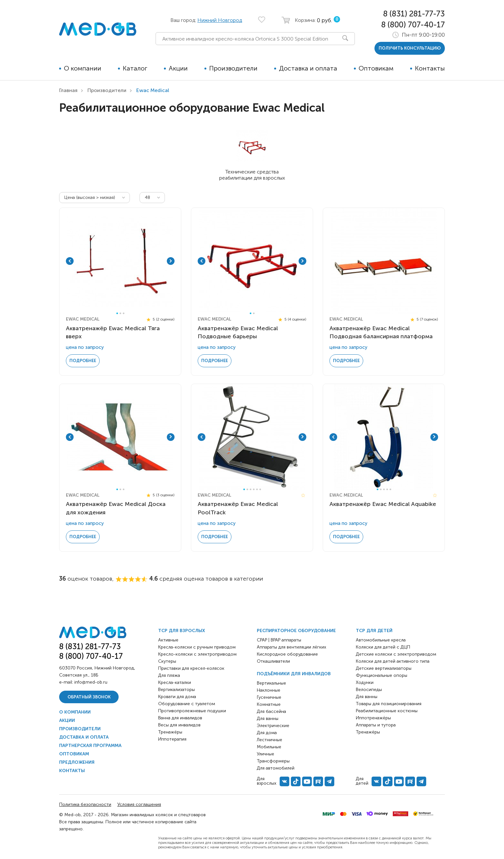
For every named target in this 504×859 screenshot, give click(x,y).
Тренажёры (170, 732)
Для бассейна (271, 711)
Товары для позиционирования (389, 704)
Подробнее (83, 361)
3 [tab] (124, 313)
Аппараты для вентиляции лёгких (292, 647)
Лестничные (270, 740)
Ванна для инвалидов (180, 718)
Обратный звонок (89, 697)
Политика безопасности (85, 804)
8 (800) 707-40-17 (413, 25)
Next (171, 261)
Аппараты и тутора (376, 725)
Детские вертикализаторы (384, 668)
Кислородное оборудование (287, 654)
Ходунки (365, 682)
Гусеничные (269, 697)
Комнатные (269, 704)
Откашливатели (273, 661)
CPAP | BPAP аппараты (279, 640)
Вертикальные (271, 683)
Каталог (135, 68)
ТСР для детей (374, 631)
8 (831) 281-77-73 (414, 14)
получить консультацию (410, 48)
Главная (68, 90)
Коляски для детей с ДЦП (383, 647)
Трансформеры (273, 761)
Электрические (273, 726)
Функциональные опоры (382, 675)
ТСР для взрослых (182, 631)
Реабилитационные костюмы (387, 711)
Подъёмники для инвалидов (294, 674)
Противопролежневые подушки (192, 711)
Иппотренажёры (373, 718)
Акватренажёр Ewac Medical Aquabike (383, 504)
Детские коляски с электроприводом (396, 654)
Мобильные (269, 747)
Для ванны (268, 719)
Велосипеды (369, 690)
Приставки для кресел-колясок (191, 668)
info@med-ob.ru (91, 682)
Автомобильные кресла (381, 640)
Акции (178, 68)
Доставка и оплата (308, 68)
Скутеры (167, 661)
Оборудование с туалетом (187, 704)
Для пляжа (169, 675)
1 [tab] (117, 313)
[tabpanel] (120, 261)
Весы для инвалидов (179, 725)
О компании (83, 68)
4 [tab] (254, 489)
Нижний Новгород (220, 20)
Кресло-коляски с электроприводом (197, 654)
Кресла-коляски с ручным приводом (197, 647)
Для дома (267, 733)
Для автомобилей (276, 768)
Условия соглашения (139, 804)
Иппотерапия (172, 739)
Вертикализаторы (176, 690)
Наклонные (269, 690)
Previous (70, 261)
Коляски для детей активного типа (393, 661)
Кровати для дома (177, 697)
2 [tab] (120, 313)
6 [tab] (260, 489)
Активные (168, 640)
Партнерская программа (90, 746)
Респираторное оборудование (296, 631)
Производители (233, 68)
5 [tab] (257, 489)
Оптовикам (376, 68)
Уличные (265, 754)
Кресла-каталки (175, 682)
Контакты (430, 68)
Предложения (77, 762)
